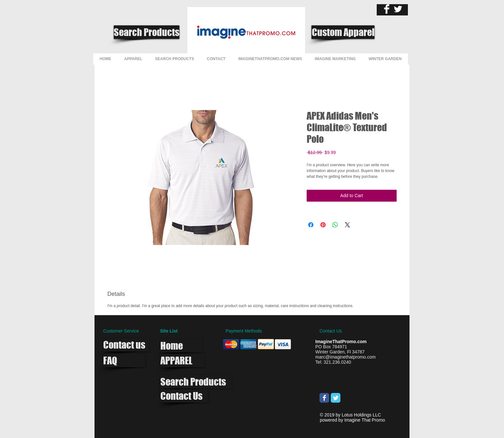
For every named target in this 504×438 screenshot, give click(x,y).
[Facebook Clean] (387, 9)
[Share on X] (347, 225)
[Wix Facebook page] (324, 398)
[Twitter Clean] (398, 9)
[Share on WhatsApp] (335, 225)
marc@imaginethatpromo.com (346, 357)
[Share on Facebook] (311, 225)
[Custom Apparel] (343, 32)
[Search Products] (147, 32)
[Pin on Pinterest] (323, 225)
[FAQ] (124, 360)
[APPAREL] (182, 360)
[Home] (181, 346)
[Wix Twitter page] (336, 398)
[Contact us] (126, 345)
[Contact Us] (184, 396)
